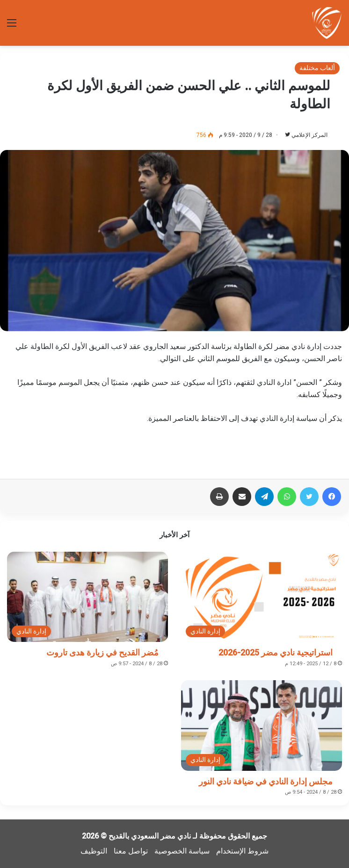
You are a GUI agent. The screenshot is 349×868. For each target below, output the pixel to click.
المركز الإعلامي (309, 135)
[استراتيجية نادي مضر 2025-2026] (262, 597)
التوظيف (94, 851)
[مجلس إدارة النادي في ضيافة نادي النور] (262, 726)
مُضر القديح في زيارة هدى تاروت (102, 652)
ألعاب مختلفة (317, 68)
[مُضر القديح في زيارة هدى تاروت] (87, 597)
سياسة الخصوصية (182, 851)
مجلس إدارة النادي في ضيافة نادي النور (266, 781)
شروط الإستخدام (242, 851)
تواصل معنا (131, 851)
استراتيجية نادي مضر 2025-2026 (276, 652)
